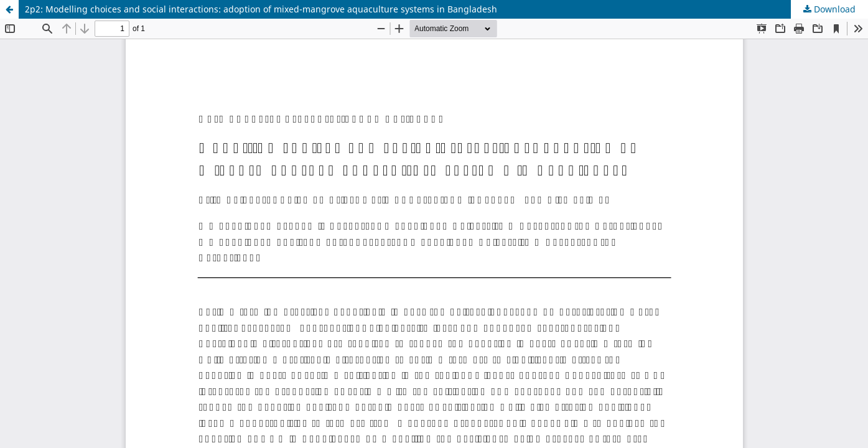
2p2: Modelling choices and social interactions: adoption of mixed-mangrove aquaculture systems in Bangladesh (261, 9)
